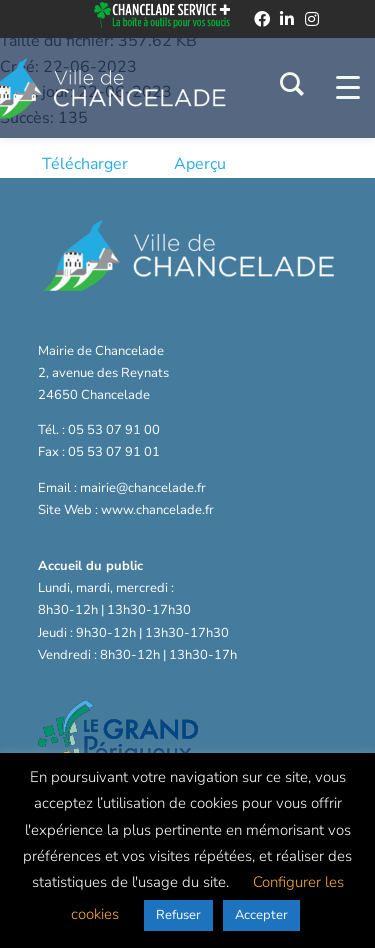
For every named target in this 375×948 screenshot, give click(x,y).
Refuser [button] (178, 915)
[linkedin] (287, 19)
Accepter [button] (261, 915)
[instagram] (312, 19)
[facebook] (262, 19)
